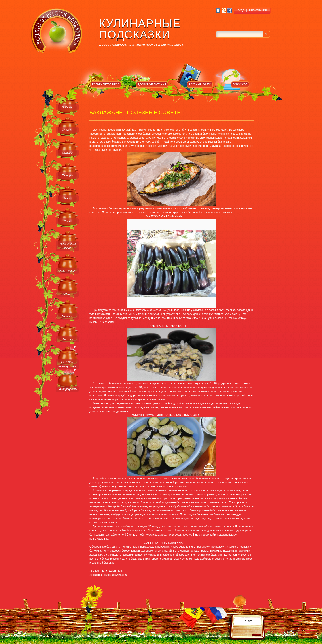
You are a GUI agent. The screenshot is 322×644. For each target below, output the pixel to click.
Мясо (67, 198)
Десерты (67, 317)
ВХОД (241, 10)
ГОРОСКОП (240, 85)
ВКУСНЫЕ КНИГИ (200, 85)
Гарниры (67, 176)
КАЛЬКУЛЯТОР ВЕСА (106, 85)
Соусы (67, 294)
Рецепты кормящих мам (67, 364)
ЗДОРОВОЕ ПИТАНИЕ (152, 85)
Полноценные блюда (67, 246)
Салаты (67, 153)
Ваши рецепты (67, 389)
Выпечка (67, 107)
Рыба (67, 221)
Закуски (67, 130)
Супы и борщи (67, 271)
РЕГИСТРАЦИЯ (258, 10)
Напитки (67, 339)
